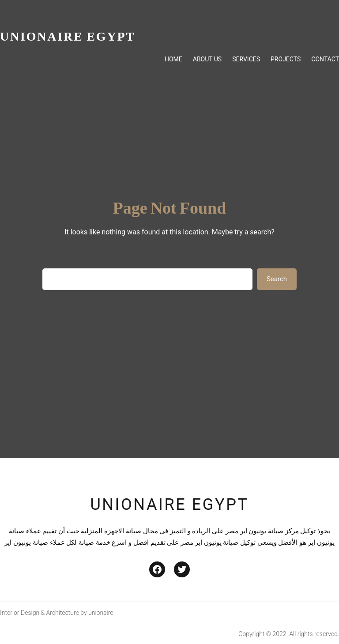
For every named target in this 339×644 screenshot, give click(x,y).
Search (277, 279)
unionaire (101, 613)
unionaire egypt (169, 505)
